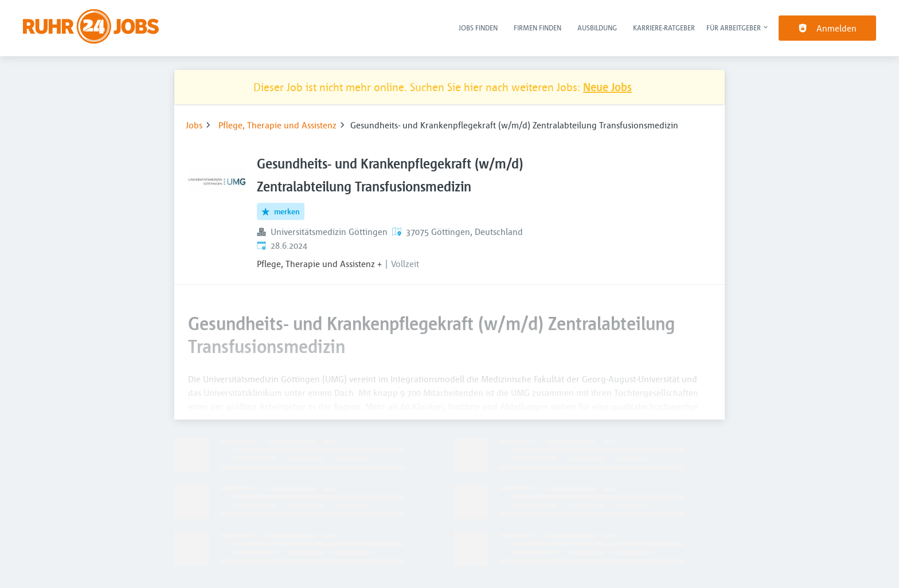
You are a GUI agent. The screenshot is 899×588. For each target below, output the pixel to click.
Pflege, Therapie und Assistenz (277, 125)
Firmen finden (538, 28)
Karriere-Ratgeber (664, 28)
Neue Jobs (607, 87)
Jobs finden (478, 28)
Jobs (194, 125)
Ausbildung (597, 28)
